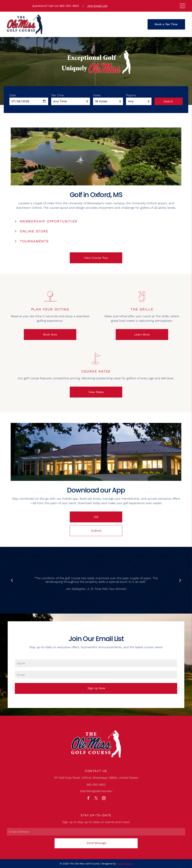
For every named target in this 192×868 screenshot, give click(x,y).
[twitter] (96, 799)
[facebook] (88, 799)
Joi (89, 6)
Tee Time (57, 95)
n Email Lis (99, 6)
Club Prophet (124, 864)
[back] (12, 580)
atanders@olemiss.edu (96, 791)
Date (13, 95)
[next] (180, 580)
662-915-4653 (69, 6)
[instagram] (104, 799)
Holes (97, 95)
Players (131, 95)
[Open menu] (182, 6)
